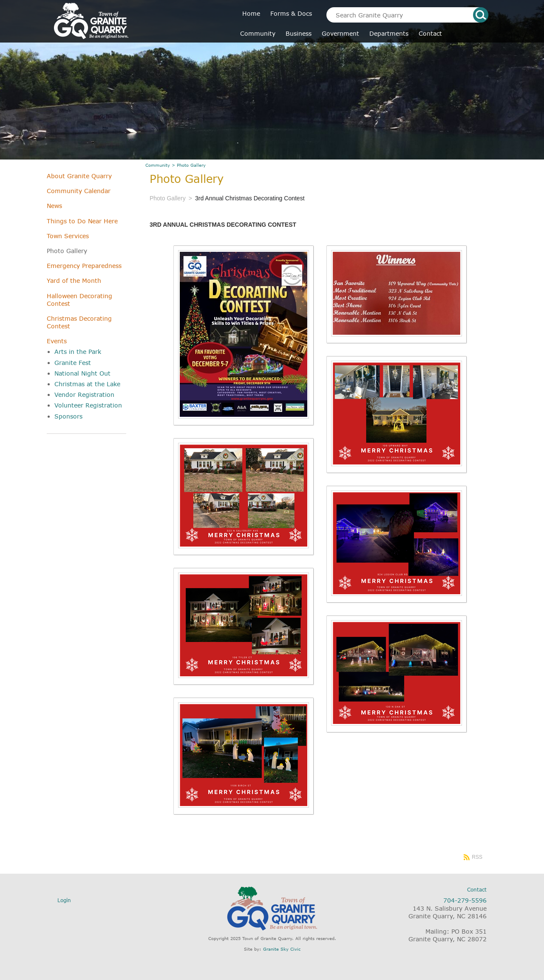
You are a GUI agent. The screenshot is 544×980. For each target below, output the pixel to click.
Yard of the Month (74, 281)
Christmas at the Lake (87, 384)
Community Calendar (79, 191)
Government (340, 33)
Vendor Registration (84, 395)
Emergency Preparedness (84, 266)
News (54, 206)
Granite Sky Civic (282, 949)
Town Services (68, 236)
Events (57, 341)
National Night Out (82, 373)
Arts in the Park (78, 352)
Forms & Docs (291, 13)
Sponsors (68, 416)
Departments (389, 33)
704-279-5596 (465, 900)
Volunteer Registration (88, 405)
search (481, 15)
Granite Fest (73, 363)
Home (251, 13)
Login (64, 900)
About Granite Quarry (79, 176)
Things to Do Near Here (82, 221)
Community (258, 33)
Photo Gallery (67, 251)
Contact (430, 33)
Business (299, 33)
